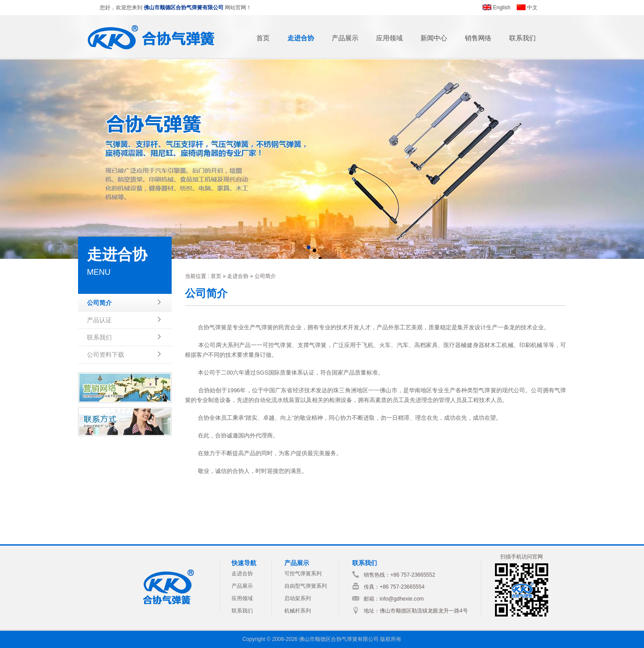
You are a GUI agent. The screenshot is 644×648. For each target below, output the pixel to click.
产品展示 (345, 38)
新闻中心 (434, 38)
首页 (263, 38)
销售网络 (478, 38)
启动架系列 (298, 598)
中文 (532, 8)
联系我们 (522, 38)
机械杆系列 (298, 611)
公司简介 (99, 303)
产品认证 (99, 320)
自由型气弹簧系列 (306, 586)
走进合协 (301, 38)
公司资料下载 (106, 355)
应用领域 (389, 38)
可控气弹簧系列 (303, 574)
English (502, 8)
